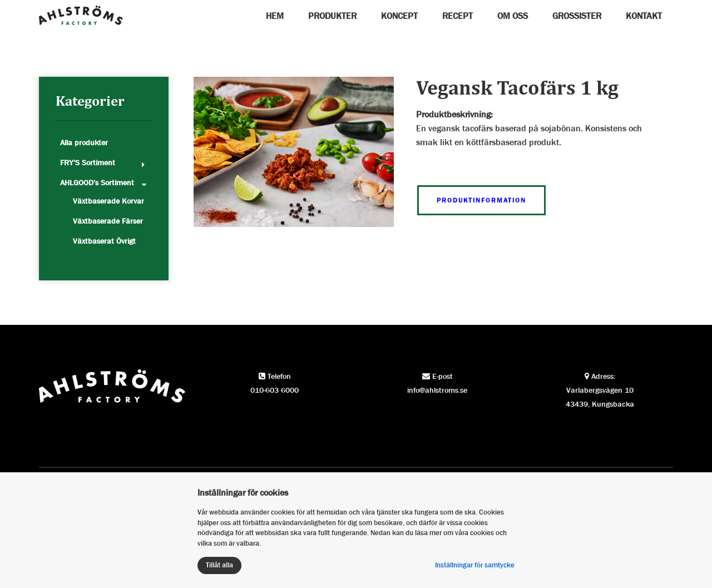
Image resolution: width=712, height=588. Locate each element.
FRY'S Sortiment (88, 162)
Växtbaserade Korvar (108, 201)
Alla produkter (84, 142)
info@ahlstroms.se (437, 390)
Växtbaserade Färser (108, 221)
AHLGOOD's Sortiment (97, 182)
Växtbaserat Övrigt (104, 241)
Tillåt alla (219, 565)
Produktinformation (481, 200)
